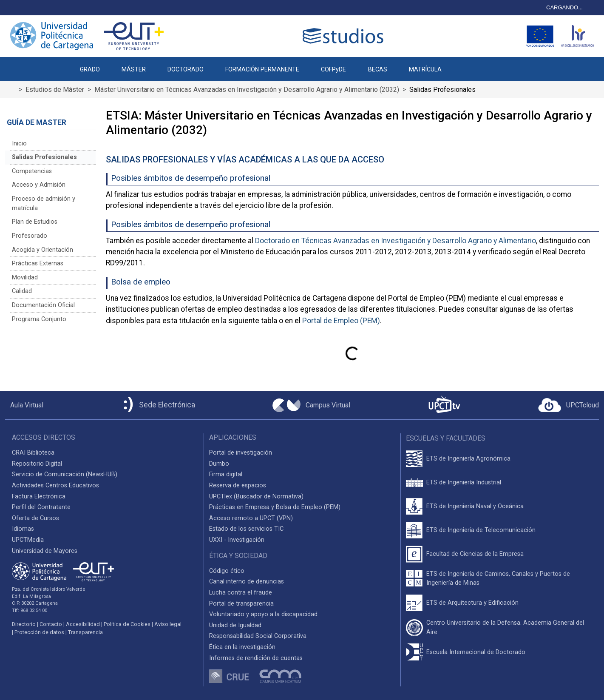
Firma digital (226, 474)
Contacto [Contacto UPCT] (51, 624)
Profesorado (30, 236)
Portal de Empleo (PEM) (341, 321)
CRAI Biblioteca (33, 453)
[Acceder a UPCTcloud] (569, 405)
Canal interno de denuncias (247, 582)
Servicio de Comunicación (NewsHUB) (65, 474)
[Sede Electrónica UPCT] (158, 405)
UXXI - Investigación (237, 540)
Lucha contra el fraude (241, 593)
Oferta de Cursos (35, 518)
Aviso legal (168, 624)
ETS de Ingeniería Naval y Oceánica (475, 506)
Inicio (19, 144)
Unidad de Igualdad (235, 625)
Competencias (32, 171)
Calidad (22, 291)
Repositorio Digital (37, 464)
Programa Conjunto (39, 319)
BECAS (378, 69)
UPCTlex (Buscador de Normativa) (256, 497)
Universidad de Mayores (45, 551)
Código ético (227, 571)
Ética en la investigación (242, 647)
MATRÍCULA (425, 69)
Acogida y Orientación (43, 250)
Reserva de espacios (238, 485)
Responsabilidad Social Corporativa (258, 636)
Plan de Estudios (35, 222)
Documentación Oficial (43, 305)
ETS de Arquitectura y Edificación (472, 603)
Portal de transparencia (241, 604)
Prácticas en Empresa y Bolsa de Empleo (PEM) (275, 507)
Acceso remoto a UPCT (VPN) (251, 518)
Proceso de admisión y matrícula (44, 203)
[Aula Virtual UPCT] (24, 405)
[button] (463, 65)
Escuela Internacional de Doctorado (476, 652)
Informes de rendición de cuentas (256, 658)
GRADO (90, 69)
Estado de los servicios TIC (246, 529)
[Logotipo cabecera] (345, 36)
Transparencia (85, 632)
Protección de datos (39, 632)
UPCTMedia (28, 540)
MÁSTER (134, 69)
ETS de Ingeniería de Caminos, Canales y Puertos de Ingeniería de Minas (498, 579)
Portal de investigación (241, 453)
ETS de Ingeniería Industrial (464, 482)
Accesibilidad (83, 624)
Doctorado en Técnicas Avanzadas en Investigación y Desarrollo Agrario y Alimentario (396, 241)
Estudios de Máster (55, 90)
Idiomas (23, 529)
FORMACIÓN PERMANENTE (262, 69)
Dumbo (219, 464)
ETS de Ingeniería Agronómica (468, 459)
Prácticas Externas (38, 263)
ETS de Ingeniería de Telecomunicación (481, 530)
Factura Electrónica (39, 497)
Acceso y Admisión (39, 185)
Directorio (24, 624)
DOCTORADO (186, 69)
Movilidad (25, 277)
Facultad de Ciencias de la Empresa (475, 554)
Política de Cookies (127, 624)
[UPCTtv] (444, 405)
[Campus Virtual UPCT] (311, 405)
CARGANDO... (564, 7)
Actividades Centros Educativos (55, 485)
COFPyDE (333, 69)
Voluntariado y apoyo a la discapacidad (263, 614)
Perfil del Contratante (41, 507)
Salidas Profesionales (44, 157)
